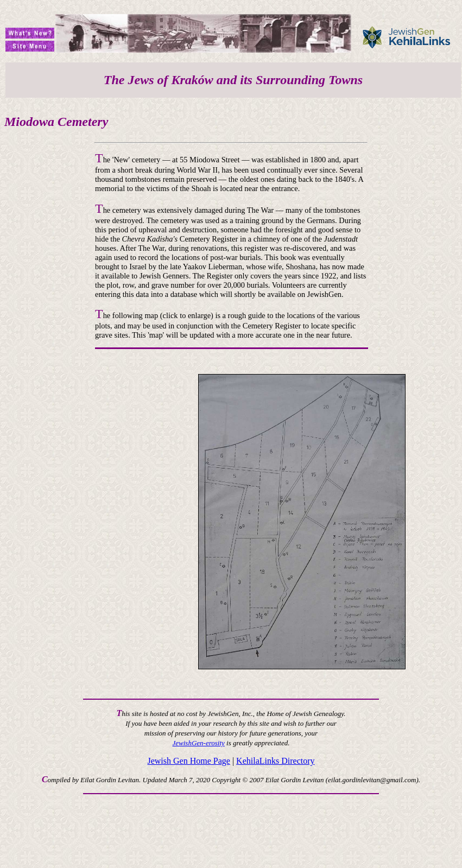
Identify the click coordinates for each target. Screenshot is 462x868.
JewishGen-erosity (199, 743)
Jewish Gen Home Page (188, 761)
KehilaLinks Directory (275, 761)
